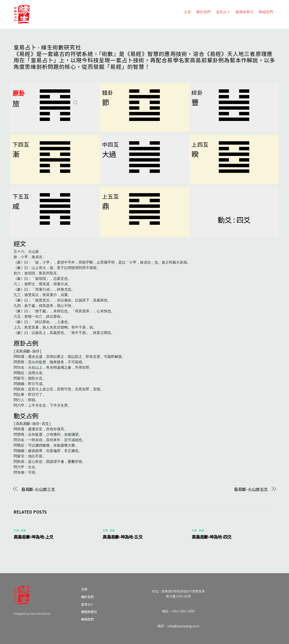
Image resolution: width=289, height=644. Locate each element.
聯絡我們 (266, 12)
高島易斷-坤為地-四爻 (212, 537)
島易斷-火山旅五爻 (251, 489)
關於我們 (203, 12)
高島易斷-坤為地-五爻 (122, 537)
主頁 (187, 12)
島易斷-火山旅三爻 (38, 489)
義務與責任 (245, 12)
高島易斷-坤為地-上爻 (34, 537)
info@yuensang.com (183, 626)
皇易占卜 (223, 12)
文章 (16, 530)
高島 (23, 530)
